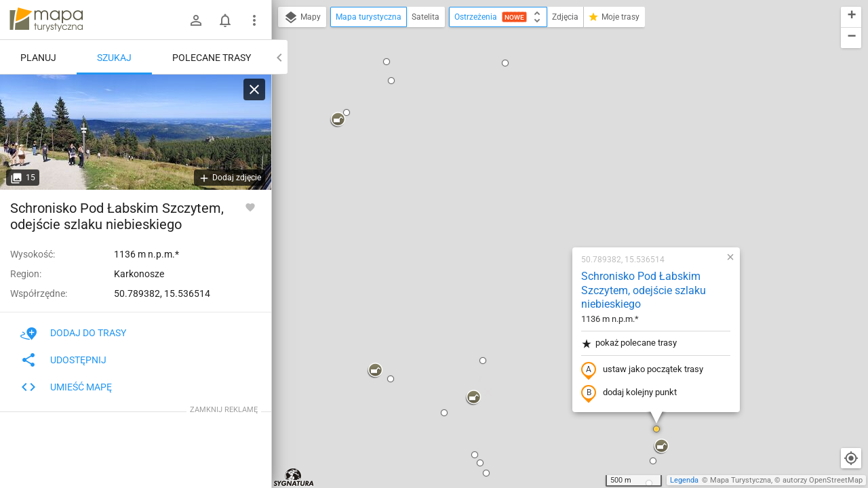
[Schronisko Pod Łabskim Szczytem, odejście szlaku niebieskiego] (136, 132)
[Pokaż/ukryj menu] (254, 20)
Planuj (38, 58)
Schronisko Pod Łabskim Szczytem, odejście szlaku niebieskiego (557, 105)
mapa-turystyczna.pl (46, 20)
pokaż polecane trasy (542, 158)
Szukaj (114, 58)
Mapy (302, 18)
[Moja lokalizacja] (851, 458)
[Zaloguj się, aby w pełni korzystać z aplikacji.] (250, 207)
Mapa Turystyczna (741, 480)
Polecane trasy (212, 58)
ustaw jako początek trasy (555, 185)
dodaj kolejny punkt (542, 208)
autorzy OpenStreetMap (823, 480)
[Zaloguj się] (196, 20)
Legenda (684, 480)
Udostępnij (63, 360)
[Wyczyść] (254, 89)
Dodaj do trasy (73, 333)
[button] (288, 186)
